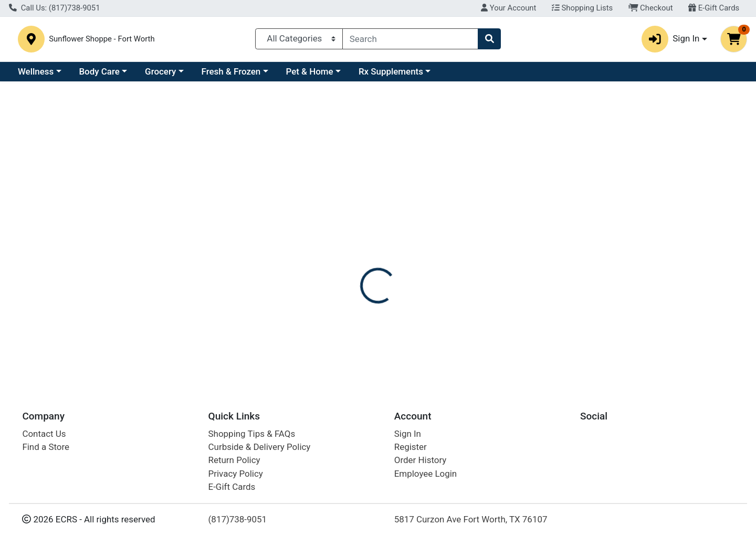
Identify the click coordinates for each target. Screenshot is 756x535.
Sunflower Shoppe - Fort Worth (177, 41)
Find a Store (46, 447)
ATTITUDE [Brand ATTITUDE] (445, 312)
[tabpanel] (535, 322)
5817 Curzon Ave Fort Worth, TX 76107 (471, 519)
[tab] (344, 258)
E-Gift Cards (714, 8)
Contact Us (44, 434)
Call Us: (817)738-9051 (55, 8)
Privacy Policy (236, 474)
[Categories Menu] (299, 41)
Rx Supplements (482, 76)
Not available (642, 198)
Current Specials (51, 76)
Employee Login (426, 474)
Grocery (251, 76)
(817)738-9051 (238, 519)
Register (411, 447)
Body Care (190, 76)
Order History (421, 460)
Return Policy (234, 460)
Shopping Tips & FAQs (252, 434)
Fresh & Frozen (322, 76)
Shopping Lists (582, 8)
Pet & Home (401, 76)
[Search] (410, 41)
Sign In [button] (671, 41)
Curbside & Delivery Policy (260, 447)
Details (344, 259)
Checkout (651, 8)
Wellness (127, 76)
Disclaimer (394, 259)
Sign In (408, 434)
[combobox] (410, 41)
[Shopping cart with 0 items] (734, 41)
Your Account (508, 8)
